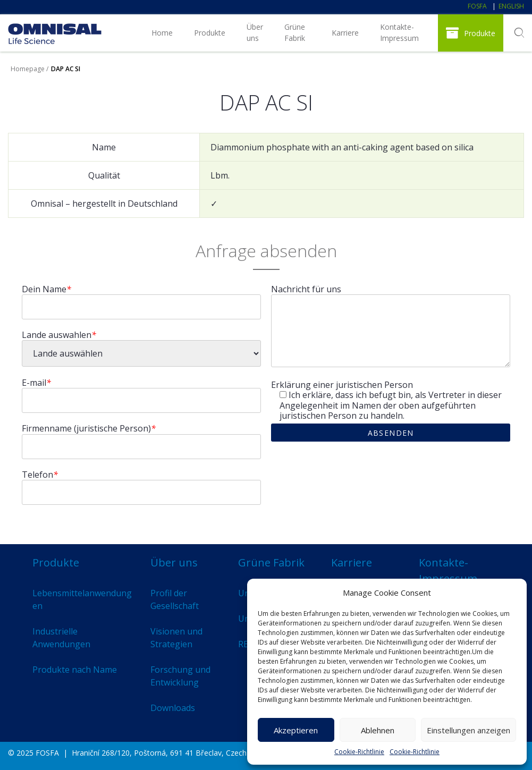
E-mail (36, 383)
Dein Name (47, 289)
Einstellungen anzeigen (468, 730)
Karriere (345, 33)
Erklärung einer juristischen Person (342, 385)
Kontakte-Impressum (399, 32)
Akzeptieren (296, 730)
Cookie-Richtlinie (359, 752)
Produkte (210, 33)
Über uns (255, 32)
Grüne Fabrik (295, 32)
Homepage (28, 69)
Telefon (40, 475)
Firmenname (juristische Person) (89, 429)
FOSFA (477, 6)
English (511, 6)
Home (162, 33)
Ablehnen (378, 730)
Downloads (173, 708)
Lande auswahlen (59, 335)
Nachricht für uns (306, 289)
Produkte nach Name (75, 670)
